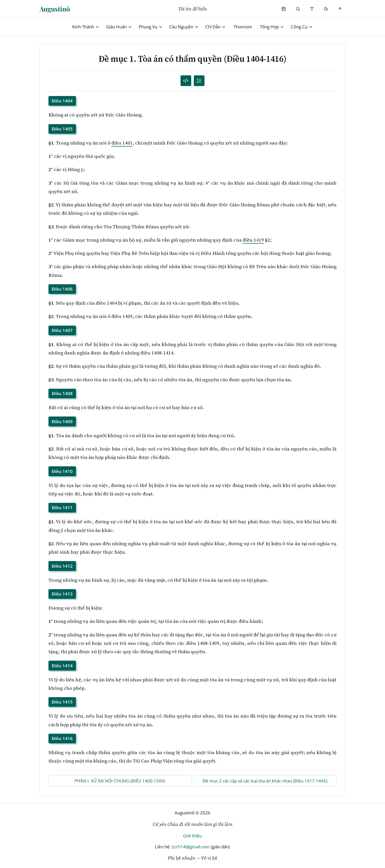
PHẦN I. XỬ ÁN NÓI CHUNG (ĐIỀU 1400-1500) (120, 781)
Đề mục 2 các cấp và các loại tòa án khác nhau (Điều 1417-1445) (265, 781)
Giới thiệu (193, 836)
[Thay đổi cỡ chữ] (312, 9)
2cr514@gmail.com (191, 847)
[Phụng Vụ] (284, 9)
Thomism (243, 27)
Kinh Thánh (86, 27)
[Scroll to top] (340, 9)
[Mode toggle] (326, 9)
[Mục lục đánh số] (186, 81)
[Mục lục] (199, 81)
